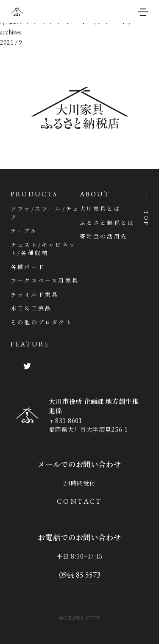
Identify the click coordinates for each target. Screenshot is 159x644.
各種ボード (28, 267)
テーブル (24, 231)
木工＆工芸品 (31, 308)
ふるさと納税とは (107, 223)
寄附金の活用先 (104, 237)
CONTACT (79, 501)
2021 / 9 (11, 42)
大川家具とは (100, 209)
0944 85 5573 (80, 575)
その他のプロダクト (42, 322)
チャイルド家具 (35, 295)
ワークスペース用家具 (45, 281)
